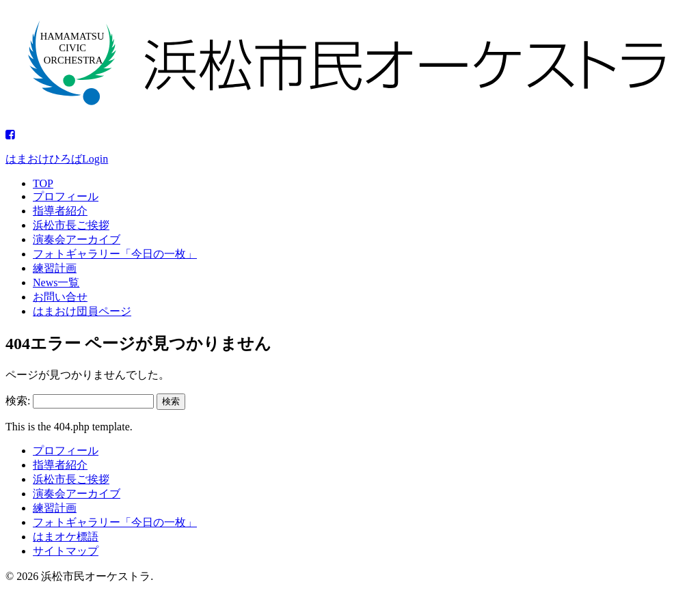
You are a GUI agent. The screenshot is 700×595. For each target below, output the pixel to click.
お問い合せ (60, 297)
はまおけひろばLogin (57, 159)
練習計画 (55, 268)
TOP (43, 183)
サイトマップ (66, 551)
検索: (18, 401)
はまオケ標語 (66, 537)
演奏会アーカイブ (77, 239)
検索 (171, 401)
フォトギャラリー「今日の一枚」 (115, 254)
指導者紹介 (60, 211)
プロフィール (66, 196)
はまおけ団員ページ (82, 311)
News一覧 (56, 282)
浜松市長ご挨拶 (71, 225)
